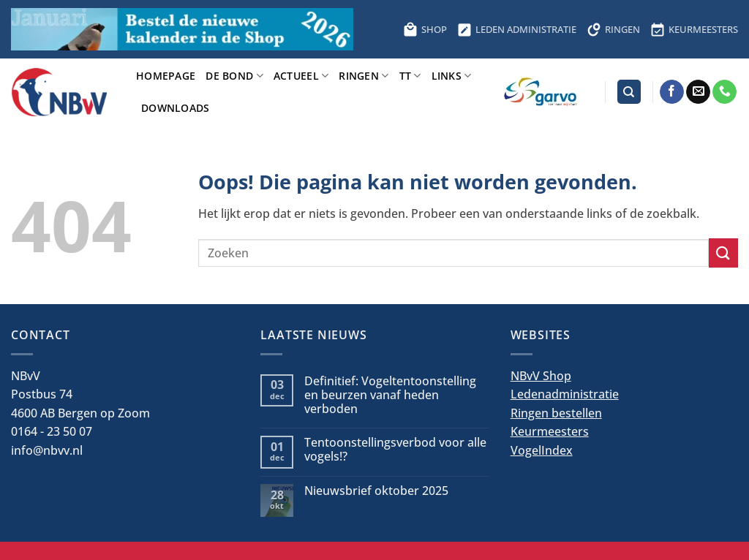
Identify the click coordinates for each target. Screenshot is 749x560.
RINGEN (613, 29)
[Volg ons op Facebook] (672, 92)
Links (452, 76)
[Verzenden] (723, 253)
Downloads (176, 108)
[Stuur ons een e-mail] (698, 92)
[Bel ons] (724, 92)
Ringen (364, 76)
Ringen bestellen (556, 413)
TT (410, 76)
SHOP (425, 29)
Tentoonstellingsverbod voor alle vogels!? (395, 450)
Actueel (301, 76)
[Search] (629, 92)
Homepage (166, 76)
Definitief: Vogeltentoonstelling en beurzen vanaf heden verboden (390, 396)
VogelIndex (542, 450)
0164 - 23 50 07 (52, 431)
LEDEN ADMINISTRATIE (517, 29)
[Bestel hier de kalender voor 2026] (182, 29)
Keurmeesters (550, 431)
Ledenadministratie (565, 394)
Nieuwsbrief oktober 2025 (376, 491)
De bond (234, 76)
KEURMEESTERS (694, 29)
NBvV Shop (541, 376)
